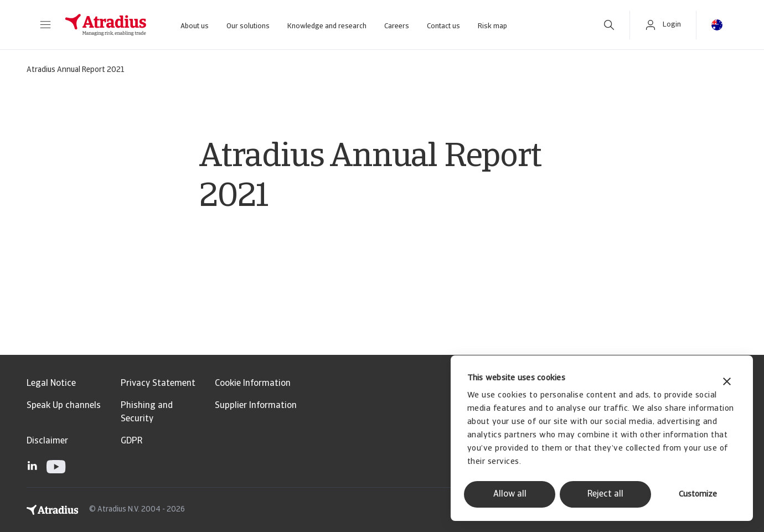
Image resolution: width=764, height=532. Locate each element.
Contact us (443, 26)
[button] (45, 25)
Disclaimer (47, 441)
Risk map (492, 26)
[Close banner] (727, 383)
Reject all (605, 494)
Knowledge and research (327, 26)
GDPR (131, 441)
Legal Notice (51, 384)
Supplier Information (256, 406)
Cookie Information (253, 384)
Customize (698, 495)
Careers (397, 26)
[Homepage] (106, 25)
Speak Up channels (64, 406)
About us (195, 26)
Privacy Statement (158, 384)
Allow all (510, 494)
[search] (609, 25)
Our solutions (248, 26)
